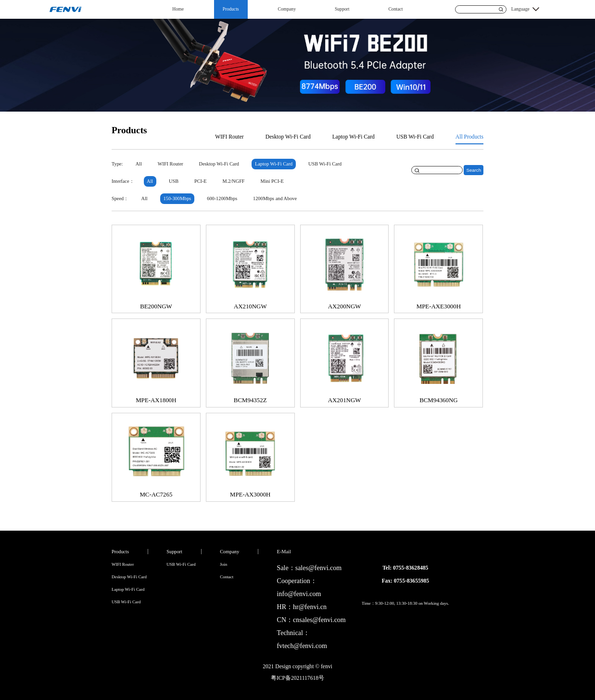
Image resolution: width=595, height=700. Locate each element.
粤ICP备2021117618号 (297, 678)
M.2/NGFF (234, 181)
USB (174, 181)
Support (342, 9)
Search (474, 170)
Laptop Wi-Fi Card (354, 137)
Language (520, 9)
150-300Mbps (177, 198)
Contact (395, 9)
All (139, 164)
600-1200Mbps (222, 198)
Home (178, 9)
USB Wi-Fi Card (415, 137)
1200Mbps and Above (275, 198)
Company (287, 9)
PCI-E (201, 181)
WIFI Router (229, 137)
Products (231, 9)
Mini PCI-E (272, 181)
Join (223, 564)
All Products (469, 137)
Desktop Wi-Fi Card (288, 137)
